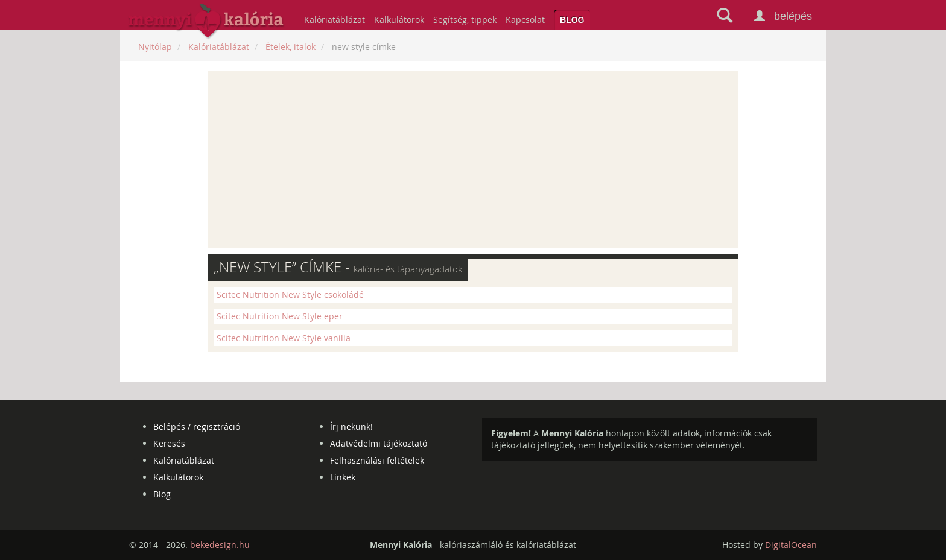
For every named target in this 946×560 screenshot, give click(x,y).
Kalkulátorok (399, 20)
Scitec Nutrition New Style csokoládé (290, 294)
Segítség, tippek (465, 20)
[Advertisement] (473, 159)
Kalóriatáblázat (335, 20)
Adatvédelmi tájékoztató (379, 443)
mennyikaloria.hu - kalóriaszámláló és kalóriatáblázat (206, 22)
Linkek (343, 477)
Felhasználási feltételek (377, 460)
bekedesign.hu (220, 545)
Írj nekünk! (351, 426)
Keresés (169, 443)
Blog (572, 20)
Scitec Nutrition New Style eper (280, 316)
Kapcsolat (525, 20)
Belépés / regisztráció (197, 426)
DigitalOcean (791, 545)
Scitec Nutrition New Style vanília (284, 338)
